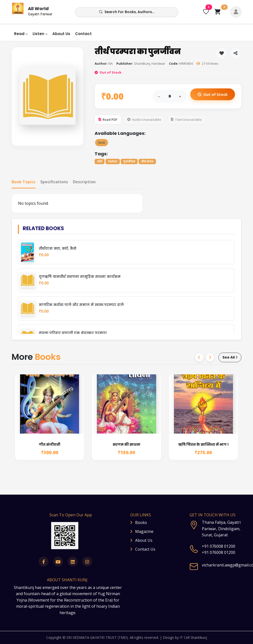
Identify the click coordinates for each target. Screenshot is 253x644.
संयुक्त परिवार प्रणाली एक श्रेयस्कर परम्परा (73, 333)
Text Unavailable (186, 120)
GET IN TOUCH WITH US (212, 515)
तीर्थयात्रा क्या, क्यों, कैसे (58, 249)
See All (230, 357)
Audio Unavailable (144, 120)
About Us (61, 34)
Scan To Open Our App (71, 515)
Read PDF (108, 120)
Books (141, 523)
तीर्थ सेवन (147, 162)
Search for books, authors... (127, 12)
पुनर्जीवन (129, 162)
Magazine (144, 531)
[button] (236, 12)
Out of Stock (213, 95)
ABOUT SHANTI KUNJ (67, 580)
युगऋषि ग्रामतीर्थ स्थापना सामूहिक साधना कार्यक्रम (80, 277)
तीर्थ (100, 162)
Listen (38, 34)
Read (19, 34)
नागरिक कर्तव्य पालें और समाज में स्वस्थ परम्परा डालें (81, 305)
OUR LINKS (141, 515)
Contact (83, 34)
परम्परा (113, 162)
